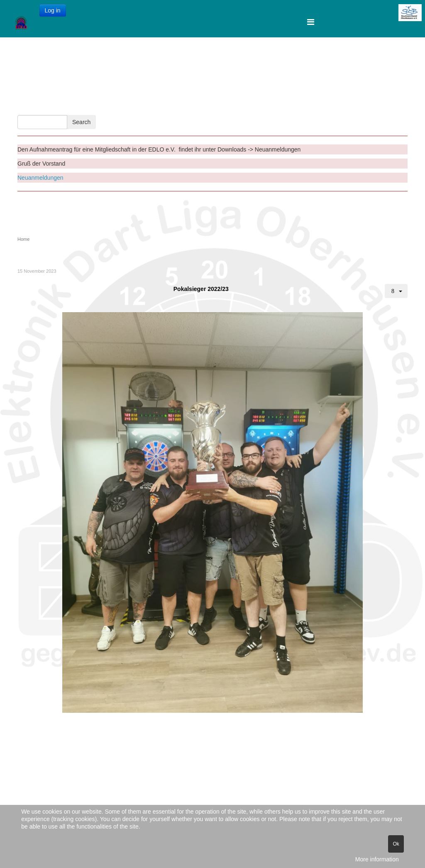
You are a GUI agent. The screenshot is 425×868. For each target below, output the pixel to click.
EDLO (211, 96)
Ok (396, 844)
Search (81, 122)
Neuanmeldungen (40, 178)
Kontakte (173, 59)
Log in (53, 10)
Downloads (217, 59)
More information (377, 859)
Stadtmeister (137, 96)
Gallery (180, 96)
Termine (258, 59)
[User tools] (396, 291)
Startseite (132, 59)
